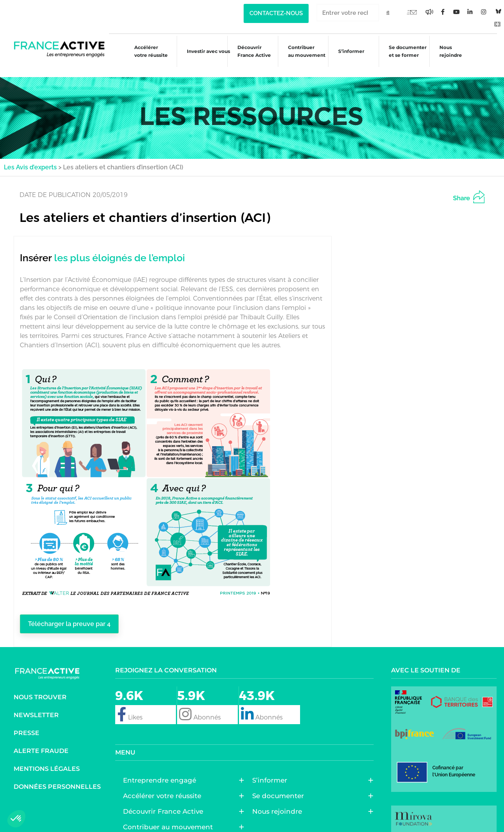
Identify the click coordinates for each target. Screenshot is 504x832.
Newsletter (36, 706)
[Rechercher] (388, 13)
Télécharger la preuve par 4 (76, 614)
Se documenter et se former (407, 51)
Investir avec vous (203, 52)
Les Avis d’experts (30, 157)
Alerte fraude (41, 741)
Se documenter (280, 786)
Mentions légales (47, 759)
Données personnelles (57, 777)
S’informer (350, 52)
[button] (16, 819)
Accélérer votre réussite (143, 51)
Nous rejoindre (451, 51)
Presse (26, 724)
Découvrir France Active (249, 51)
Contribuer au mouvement (303, 51)
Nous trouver (40, 688)
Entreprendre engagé (162, 771)
